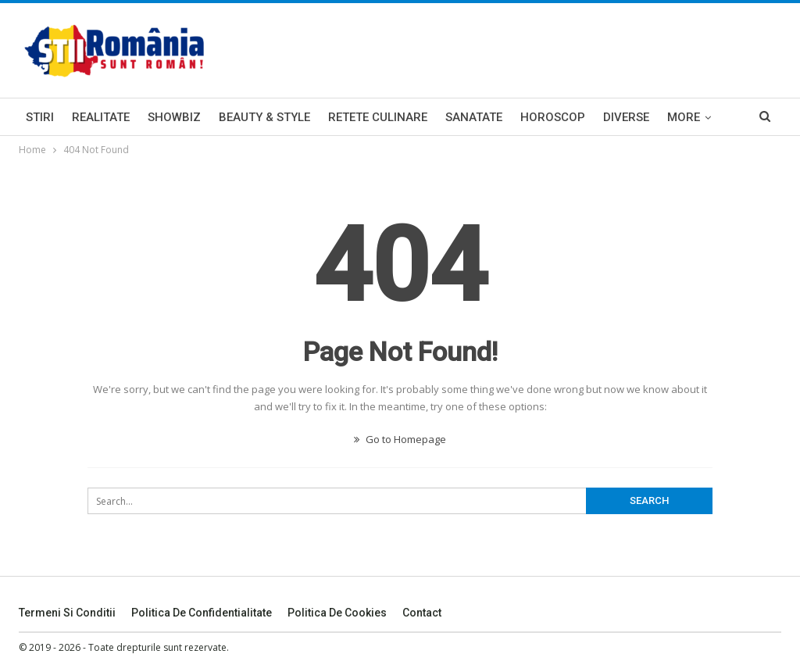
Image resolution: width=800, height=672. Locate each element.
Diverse (626, 117)
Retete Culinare (378, 117)
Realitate (101, 117)
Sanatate (474, 117)
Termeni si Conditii (67, 613)
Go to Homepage (400, 439)
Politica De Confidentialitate (202, 613)
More (684, 117)
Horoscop (553, 117)
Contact (422, 613)
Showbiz (174, 117)
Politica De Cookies (337, 613)
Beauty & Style (264, 117)
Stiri (40, 117)
